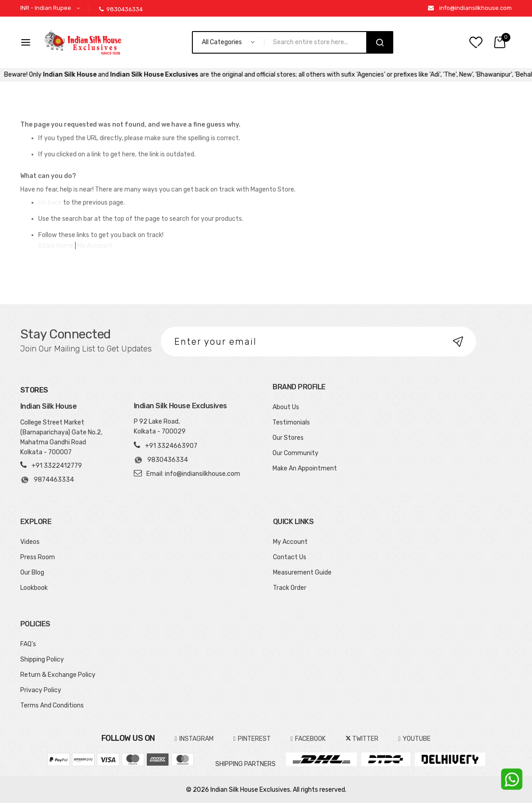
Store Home (56, 246)
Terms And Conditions (52, 705)
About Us (286, 407)
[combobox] (319, 42)
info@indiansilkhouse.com (475, 8)
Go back (50, 203)
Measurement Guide (302, 573)
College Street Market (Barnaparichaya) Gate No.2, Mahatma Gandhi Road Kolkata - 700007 (61, 437)
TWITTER (362, 739)
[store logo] (83, 42)
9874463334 (47, 480)
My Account (95, 246)
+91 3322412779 (57, 466)
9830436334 (121, 9)
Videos (30, 542)
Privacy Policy (41, 690)
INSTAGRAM (194, 739)
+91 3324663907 (171, 446)
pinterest (252, 739)
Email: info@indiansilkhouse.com (193, 474)
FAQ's (28, 644)
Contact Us (290, 557)
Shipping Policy (42, 659)
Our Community (296, 453)
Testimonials (291, 422)
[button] (52, 8)
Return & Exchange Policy (58, 675)
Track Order (290, 588)
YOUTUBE (414, 739)
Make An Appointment (305, 468)
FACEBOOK (308, 739)
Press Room (38, 557)
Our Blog (32, 573)
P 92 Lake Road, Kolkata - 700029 (160, 427)
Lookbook (34, 588)
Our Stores (288, 438)
